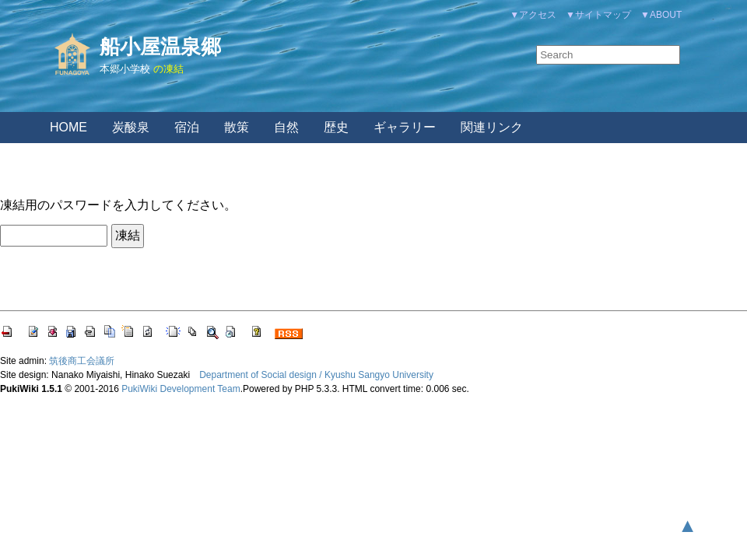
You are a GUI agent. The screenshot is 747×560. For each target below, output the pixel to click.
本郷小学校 (125, 69)
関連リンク (492, 127)
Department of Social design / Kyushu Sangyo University (316, 375)
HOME (68, 127)
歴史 (336, 127)
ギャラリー (405, 127)
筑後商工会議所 (82, 361)
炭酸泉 (131, 127)
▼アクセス (533, 15)
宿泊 (187, 127)
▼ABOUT (661, 15)
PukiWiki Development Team (181, 389)
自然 (286, 127)
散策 (237, 127)
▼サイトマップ (598, 15)
